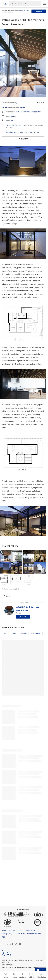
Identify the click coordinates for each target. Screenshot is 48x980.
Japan (22, 107)
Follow (23, 617)
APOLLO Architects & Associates (28, 112)
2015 (13, 121)
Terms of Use (22, 10)
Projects (24, 633)
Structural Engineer (14, 125)
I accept (39, 11)
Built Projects (36, 633)
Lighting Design (12, 132)
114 (12, 116)
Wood (6, 633)
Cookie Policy (11, 12)
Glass (14, 633)
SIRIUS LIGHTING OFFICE (29, 132)
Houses (5, 107)
